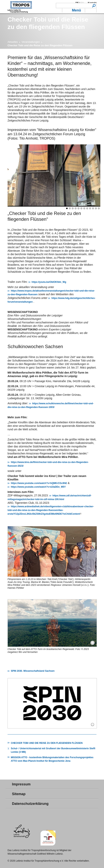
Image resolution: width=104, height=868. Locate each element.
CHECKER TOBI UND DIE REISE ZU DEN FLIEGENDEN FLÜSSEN (47, 743)
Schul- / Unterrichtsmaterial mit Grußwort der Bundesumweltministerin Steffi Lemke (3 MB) (53, 750)
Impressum (21, 784)
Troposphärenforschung (20, 7)
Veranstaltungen (31, 42)
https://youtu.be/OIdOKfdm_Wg (49, 282)
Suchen (94, 6)
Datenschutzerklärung (30, 804)
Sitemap (19, 794)
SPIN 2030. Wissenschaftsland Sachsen (33, 671)
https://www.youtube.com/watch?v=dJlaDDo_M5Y (38, 487)
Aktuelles (13, 42)
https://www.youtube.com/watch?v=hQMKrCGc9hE (39, 483)
